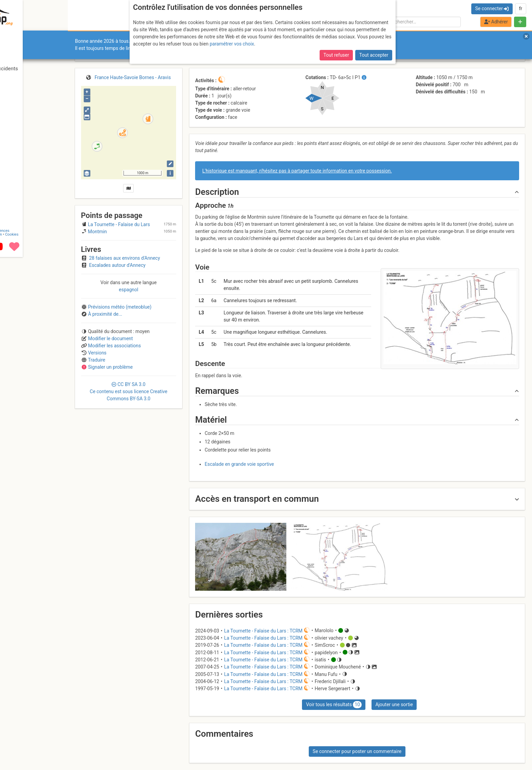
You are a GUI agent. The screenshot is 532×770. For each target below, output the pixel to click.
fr (520, 8)
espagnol (128, 290)
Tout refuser (336, 55)
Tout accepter (374, 55)
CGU (33, 744)
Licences (47, 744)
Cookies (57, 747)
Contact (20, 744)
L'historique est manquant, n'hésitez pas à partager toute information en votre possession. (297, 171)
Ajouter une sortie (394, 704)
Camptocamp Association (26, 747)
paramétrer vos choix (232, 44)
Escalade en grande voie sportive (239, 464)
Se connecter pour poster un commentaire (357, 751)
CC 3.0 (129, 391)
